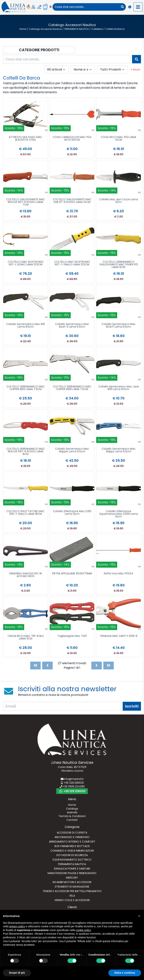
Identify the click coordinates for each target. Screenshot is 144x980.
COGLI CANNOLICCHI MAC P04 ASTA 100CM (72, 139)
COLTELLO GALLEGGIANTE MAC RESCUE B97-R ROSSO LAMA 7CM (26, 202)
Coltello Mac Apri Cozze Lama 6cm (119, 201)
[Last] (109, 666)
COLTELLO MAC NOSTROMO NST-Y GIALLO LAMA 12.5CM (72, 263)
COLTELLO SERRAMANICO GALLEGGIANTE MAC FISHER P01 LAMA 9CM (119, 265)
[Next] (97, 666)
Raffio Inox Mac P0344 (118, 574)
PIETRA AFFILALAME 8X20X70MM (72, 574)
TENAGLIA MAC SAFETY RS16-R (119, 636)
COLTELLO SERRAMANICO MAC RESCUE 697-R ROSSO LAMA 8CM (26, 452)
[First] (35, 666)
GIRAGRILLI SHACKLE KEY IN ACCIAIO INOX (25, 575)
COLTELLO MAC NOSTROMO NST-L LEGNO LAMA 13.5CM (26, 263)
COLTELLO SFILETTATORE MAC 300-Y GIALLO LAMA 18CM (26, 513)
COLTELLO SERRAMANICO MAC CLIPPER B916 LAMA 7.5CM (72, 388)
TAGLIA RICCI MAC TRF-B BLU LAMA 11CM (25, 637)
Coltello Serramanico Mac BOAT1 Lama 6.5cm (119, 326)
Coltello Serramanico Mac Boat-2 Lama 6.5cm (72, 326)
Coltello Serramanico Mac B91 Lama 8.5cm (25, 326)
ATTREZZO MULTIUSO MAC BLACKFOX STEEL (25, 139)
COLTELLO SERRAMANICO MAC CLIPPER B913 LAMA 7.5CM (26, 388)
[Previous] (47, 666)
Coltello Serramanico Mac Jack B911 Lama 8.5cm (119, 388)
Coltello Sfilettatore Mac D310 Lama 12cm (72, 513)
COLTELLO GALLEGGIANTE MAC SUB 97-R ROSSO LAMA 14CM (72, 201)
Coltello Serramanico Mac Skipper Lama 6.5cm (72, 450)
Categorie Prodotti (39, 50)
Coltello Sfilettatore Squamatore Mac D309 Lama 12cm (119, 514)
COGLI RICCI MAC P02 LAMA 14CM (118, 139)
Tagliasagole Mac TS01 (72, 636)
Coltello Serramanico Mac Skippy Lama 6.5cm (119, 450)
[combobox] (86, 7)
